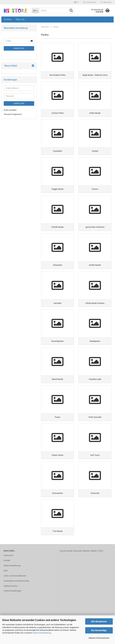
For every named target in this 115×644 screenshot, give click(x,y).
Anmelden (19, 48)
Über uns (20, 19)
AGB (5, 594)
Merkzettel (106, 2)
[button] (76, 2)
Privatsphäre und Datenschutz (16, 604)
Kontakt (7, 584)
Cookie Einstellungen (12, 614)
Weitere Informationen (99, 638)
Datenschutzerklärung (42, 633)
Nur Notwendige (99, 630)
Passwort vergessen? (13, 114)
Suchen (8, 19)
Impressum (8, 579)
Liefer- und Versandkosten (15, 599)
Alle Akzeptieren (99, 621)
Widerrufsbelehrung (12, 589)
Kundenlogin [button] (90, 2)
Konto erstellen (10, 110)
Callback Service (11, 609)
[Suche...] (35, 11)
